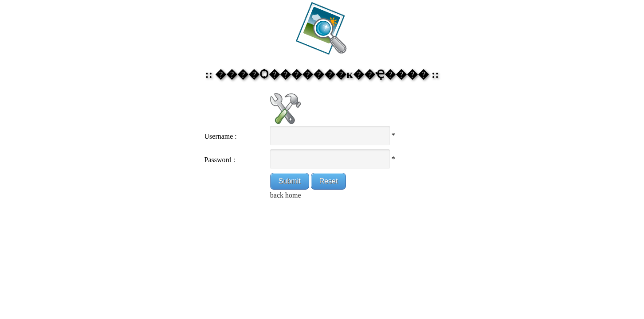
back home (286, 195)
